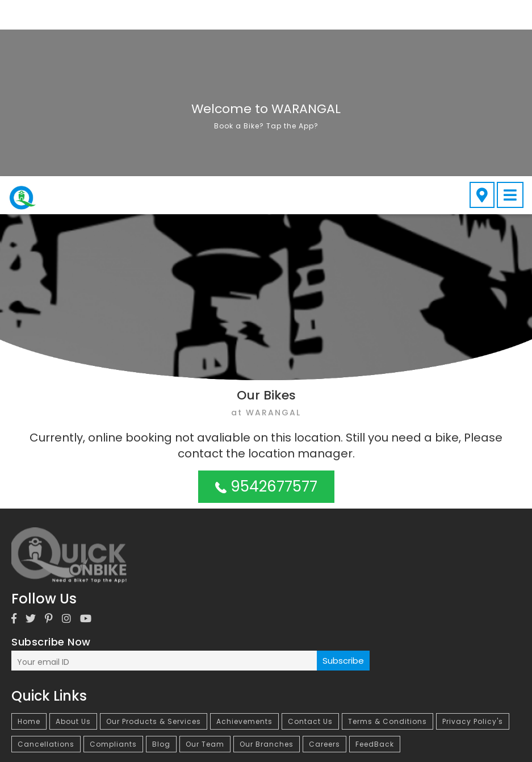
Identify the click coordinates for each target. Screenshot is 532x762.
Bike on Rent (117, 635)
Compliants (113, 568)
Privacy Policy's (473, 545)
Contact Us (310, 545)
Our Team (205, 568)
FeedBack (375, 568)
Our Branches (267, 568)
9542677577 (266, 310)
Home (29, 545)
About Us (73, 545)
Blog (161, 568)
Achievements (244, 545)
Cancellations (46, 568)
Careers (324, 568)
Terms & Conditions (388, 545)
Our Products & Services (154, 545)
